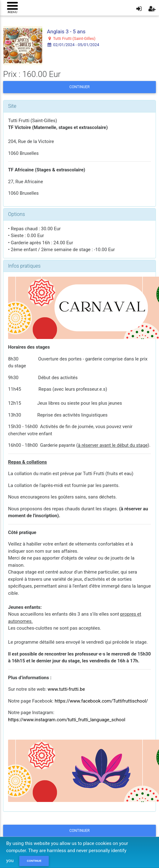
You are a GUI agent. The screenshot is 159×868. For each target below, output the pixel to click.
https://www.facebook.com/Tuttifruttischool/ (101, 701)
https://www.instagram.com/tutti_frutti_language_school (67, 720)
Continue (34, 861)
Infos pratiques (24, 266)
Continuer (79, 87)
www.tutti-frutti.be (66, 689)
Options (16, 214)
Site (12, 106)
